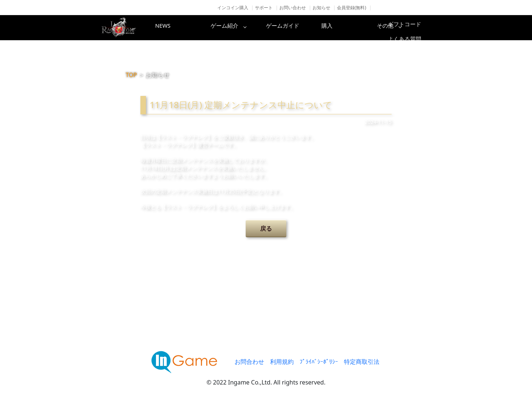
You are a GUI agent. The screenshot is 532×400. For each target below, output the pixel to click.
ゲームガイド (294, 28)
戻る (266, 228)
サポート (264, 8)
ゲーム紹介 (235, 28)
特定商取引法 (362, 362)
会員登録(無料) (352, 8)
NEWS (175, 28)
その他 (412, 28)
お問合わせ (249, 362)
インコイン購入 (233, 8)
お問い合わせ (293, 8)
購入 (353, 28)
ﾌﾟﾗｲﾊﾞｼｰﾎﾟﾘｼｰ (319, 362)
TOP (131, 75)
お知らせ (321, 8)
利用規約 (282, 362)
